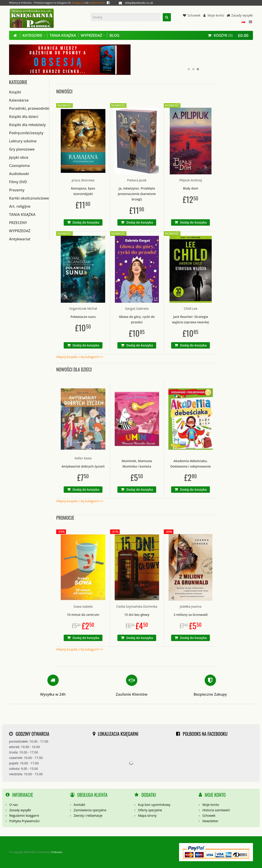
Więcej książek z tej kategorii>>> (80, 357)
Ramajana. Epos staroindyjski (83, 191)
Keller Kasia (83, 458)
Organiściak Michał (83, 308)
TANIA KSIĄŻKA (22, 215)
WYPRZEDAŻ (20, 231)
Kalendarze (19, 100)
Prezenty (17, 190)
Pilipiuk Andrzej (191, 180)
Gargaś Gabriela (137, 308)
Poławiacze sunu (83, 317)
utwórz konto (97, 3)
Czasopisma (19, 166)
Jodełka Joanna (191, 606)
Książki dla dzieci (24, 117)
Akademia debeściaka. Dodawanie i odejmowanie (190, 464)
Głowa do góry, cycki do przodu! (137, 319)
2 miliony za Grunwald (191, 615)
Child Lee (191, 308)
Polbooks (57, 852)
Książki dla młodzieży (27, 125)
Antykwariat (20, 239)
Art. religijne (20, 206)
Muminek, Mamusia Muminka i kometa (137, 464)
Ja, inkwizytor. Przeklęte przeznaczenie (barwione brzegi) (137, 194)
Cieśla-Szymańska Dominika (137, 606)
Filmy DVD (18, 182)
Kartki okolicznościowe (29, 198)
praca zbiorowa (83, 180)
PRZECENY (18, 223)
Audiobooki (19, 174)
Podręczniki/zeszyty (26, 133)
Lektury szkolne (23, 141)
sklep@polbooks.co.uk (139, 3)
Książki (15, 92)
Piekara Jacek (137, 180)
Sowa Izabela (83, 606)
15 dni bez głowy (137, 615)
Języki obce (19, 157)
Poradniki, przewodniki (29, 108)
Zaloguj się (78, 3)
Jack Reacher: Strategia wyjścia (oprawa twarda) (191, 319)
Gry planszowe (22, 149)
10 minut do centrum (83, 615)
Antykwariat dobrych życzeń (83, 466)
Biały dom (190, 188)
